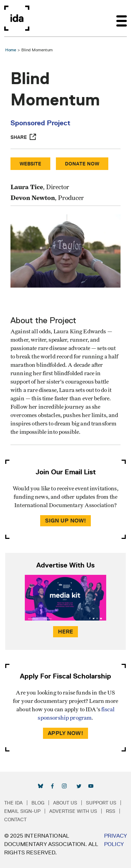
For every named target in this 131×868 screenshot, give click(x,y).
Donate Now (82, 164)
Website (30, 164)
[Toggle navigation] (122, 18)
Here (66, 632)
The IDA (13, 803)
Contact (15, 819)
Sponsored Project (40, 123)
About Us (65, 803)
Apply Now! (65, 733)
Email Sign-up (22, 811)
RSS (111, 811)
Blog (38, 803)
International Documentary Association (17, 18)
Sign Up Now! (66, 521)
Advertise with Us (73, 811)
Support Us (101, 803)
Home (11, 50)
